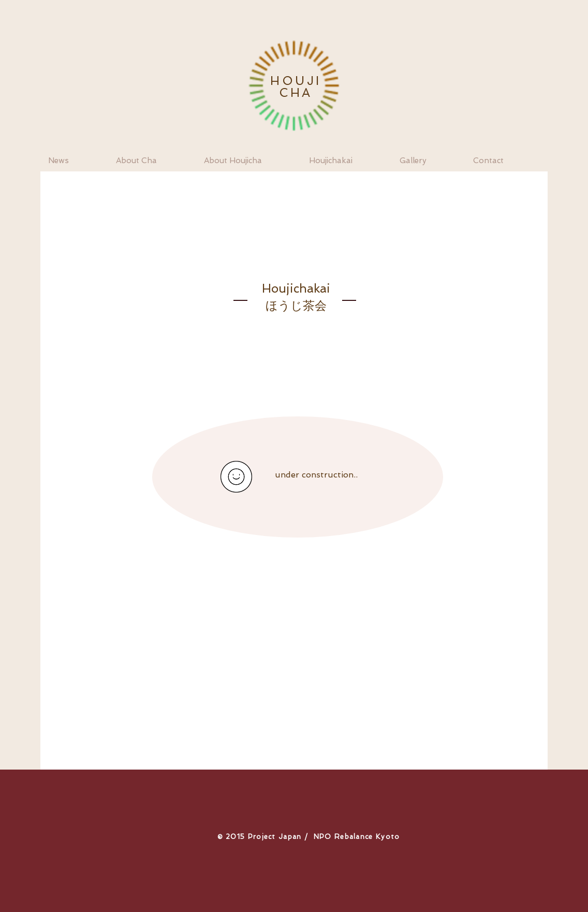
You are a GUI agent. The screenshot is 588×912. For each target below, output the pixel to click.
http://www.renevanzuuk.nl (428, 639)
